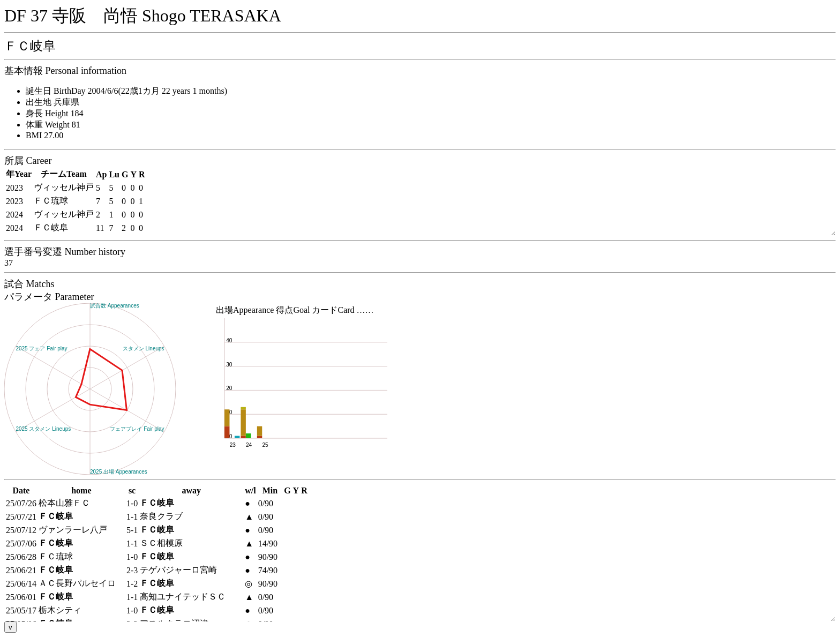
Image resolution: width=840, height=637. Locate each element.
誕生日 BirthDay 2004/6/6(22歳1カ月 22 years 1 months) (126, 91)
